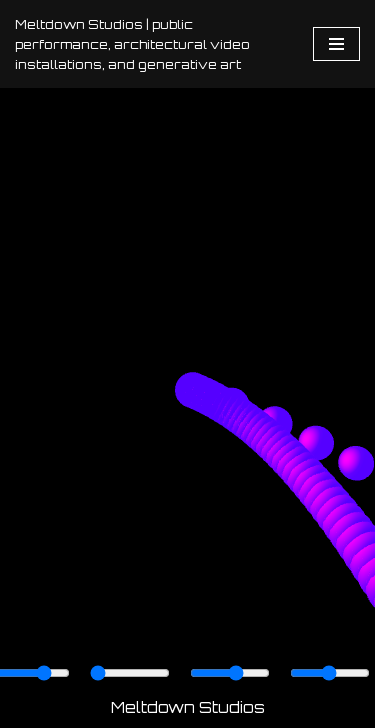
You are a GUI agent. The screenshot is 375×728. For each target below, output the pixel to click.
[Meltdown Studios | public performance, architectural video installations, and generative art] (149, 44)
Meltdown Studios (188, 707)
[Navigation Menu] (336, 44)
